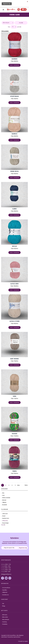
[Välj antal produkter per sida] (14, 27)
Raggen (14, 434)
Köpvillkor (5, 590)
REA (3, 493)
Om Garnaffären (6, 588)
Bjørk (15, 209)
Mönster (4, 500)
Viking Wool (14, 171)
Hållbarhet (5, 592)
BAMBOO (14, 134)
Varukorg (4, 622)
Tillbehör (4, 502)
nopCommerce (17, 637)
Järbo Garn (5, 514)
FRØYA (14, 471)
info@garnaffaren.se (6, 574)
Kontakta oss (5, 595)
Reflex (14, 246)
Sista (18, 485)
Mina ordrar (5, 617)
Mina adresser (6, 619)
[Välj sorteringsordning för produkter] (8, 23)
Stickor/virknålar (6, 498)
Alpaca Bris (14, 284)
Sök (3, 604)
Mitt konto (5, 615)
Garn (3, 495)
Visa (9, 27)
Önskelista (5, 624)
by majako (25, 641)
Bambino (15, 59)
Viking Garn (5, 521)
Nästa (26, 485)
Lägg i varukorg (14, 65)
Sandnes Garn (6, 518)
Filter (21, 23)
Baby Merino (15, 359)
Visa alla (3, 525)
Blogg (4, 606)
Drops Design (5, 523)
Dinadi (4, 516)
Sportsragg (14, 96)
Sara (14, 396)
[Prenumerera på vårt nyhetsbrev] (14, 548)
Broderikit (5, 505)
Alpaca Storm (14, 321)
